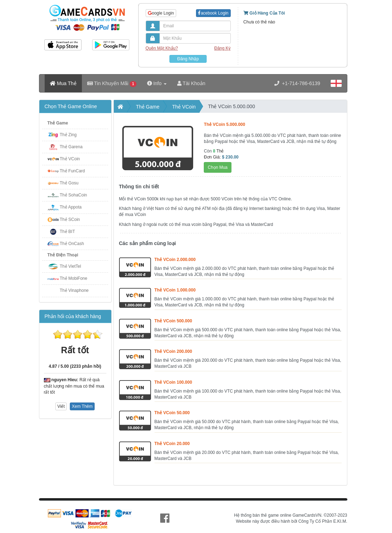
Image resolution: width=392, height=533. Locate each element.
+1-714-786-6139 (297, 83)
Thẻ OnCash (72, 244)
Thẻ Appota (71, 207)
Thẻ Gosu (69, 183)
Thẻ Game (58, 123)
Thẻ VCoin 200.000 (173, 351)
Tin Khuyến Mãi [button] (112, 84)
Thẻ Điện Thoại (63, 255)
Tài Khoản (191, 83)
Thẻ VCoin (70, 159)
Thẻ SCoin (70, 220)
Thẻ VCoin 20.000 (172, 444)
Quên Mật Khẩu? (162, 48)
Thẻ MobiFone (74, 278)
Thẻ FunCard (72, 171)
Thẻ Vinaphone (74, 290)
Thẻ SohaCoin (74, 195)
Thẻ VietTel (71, 266)
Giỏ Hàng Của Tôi (264, 13)
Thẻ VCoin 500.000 (173, 321)
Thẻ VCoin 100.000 (173, 382)
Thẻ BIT (68, 232)
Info (157, 83)
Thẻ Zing (68, 135)
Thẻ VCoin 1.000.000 (175, 290)
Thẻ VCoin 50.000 (172, 413)
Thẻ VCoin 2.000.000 (175, 260)
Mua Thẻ (63, 83)
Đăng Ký (222, 48)
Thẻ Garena (71, 147)
